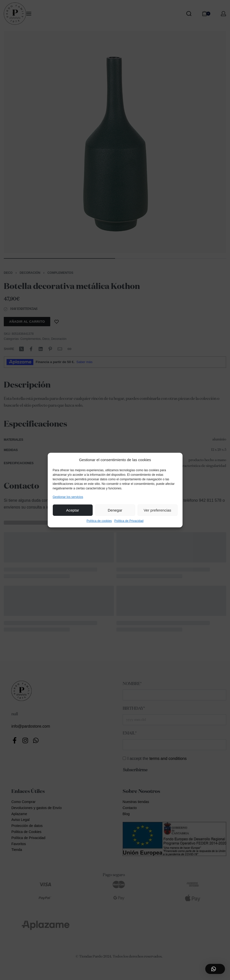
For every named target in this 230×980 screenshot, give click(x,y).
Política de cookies (99, 521)
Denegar (115, 510)
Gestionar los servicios (68, 497)
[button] (215, 969)
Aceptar (73, 510)
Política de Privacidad (129, 521)
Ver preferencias (157, 510)
